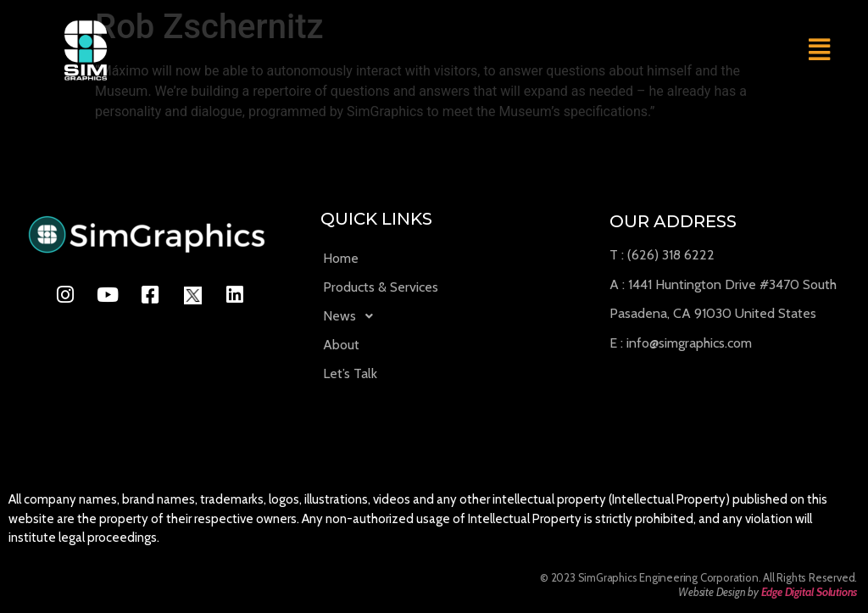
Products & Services (381, 287)
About (341, 345)
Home (341, 258)
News (353, 316)
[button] (819, 50)
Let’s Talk (350, 373)
